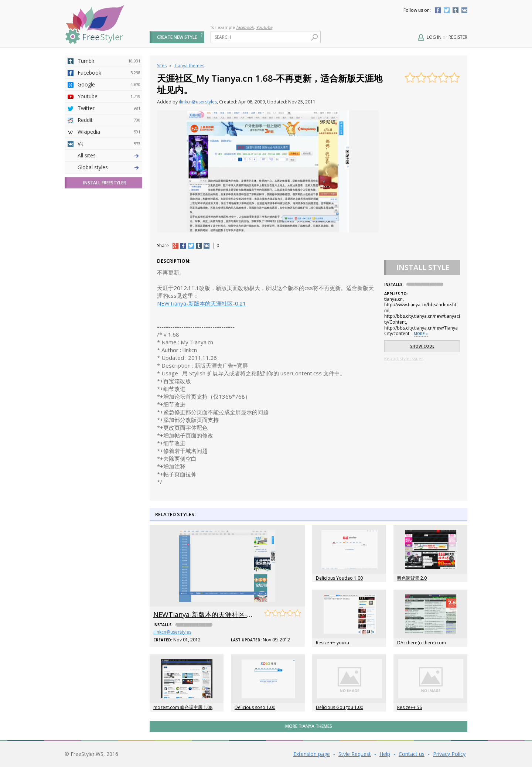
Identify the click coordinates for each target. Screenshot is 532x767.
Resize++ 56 (410, 707)
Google (109, 85)
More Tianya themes (309, 726)
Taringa (109, 215)
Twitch (109, 274)
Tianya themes (189, 66)
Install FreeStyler (105, 313)
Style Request (355, 754)
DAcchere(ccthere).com (422, 643)
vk (207, 246)
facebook (245, 27)
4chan (109, 167)
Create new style (177, 37)
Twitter (447, 10)
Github (109, 191)
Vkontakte (464, 10)
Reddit (109, 120)
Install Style (423, 267)
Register (458, 37)
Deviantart (109, 156)
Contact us (412, 754)
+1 (175, 246)
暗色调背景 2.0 (412, 578)
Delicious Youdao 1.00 (339, 578)
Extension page (312, 754)
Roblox (109, 226)
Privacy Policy (449, 754)
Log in (434, 37)
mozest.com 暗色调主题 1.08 (183, 707)
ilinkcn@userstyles (198, 102)
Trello (109, 250)
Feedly (109, 262)
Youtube (264, 27)
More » (421, 334)
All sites (87, 285)
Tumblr (456, 10)
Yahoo (109, 203)
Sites (162, 66)
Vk (109, 144)
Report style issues (404, 359)
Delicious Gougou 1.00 (340, 707)
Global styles (93, 297)
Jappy (109, 238)
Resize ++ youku (332, 643)
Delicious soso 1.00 (255, 707)
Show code (422, 346)
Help (385, 754)
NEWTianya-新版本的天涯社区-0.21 (202, 303)
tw (191, 246)
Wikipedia (109, 132)
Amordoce (109, 179)
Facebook (438, 10)
